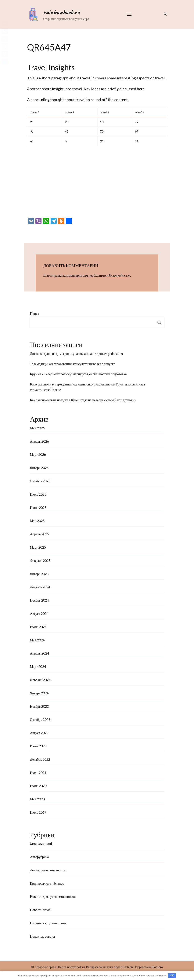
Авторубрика (39, 857)
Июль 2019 (38, 812)
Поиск (34, 314)
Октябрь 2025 (40, 481)
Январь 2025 (39, 574)
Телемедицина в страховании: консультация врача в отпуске (73, 364)
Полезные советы (42, 936)
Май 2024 (37, 640)
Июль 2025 (38, 494)
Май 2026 (37, 428)
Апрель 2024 (39, 653)
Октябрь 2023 (40, 719)
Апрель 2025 (39, 534)
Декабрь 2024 (40, 587)
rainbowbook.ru (61, 12)
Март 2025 (38, 547)
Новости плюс (40, 910)
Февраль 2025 (40, 561)
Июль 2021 (38, 773)
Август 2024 (39, 614)
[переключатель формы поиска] (165, 14)
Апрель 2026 (39, 441)
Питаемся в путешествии (48, 923)
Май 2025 (37, 521)
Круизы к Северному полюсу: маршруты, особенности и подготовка (78, 374)
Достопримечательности (48, 870)
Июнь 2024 (38, 627)
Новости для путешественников (53, 896)
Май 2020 (37, 799)
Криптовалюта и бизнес (47, 883)
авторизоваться (118, 276)
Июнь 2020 (38, 786)
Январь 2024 (39, 693)
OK (172, 975)
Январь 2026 (39, 468)
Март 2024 (38, 666)
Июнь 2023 (38, 746)
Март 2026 (38, 454)
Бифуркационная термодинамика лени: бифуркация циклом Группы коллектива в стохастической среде (88, 387)
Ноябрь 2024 (39, 600)
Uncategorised (41, 843)
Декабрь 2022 (40, 759)
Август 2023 (39, 733)
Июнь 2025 (38, 508)
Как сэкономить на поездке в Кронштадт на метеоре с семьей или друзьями (83, 400)
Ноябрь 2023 (39, 706)
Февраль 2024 (40, 680)
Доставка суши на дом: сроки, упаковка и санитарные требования (76, 354)
